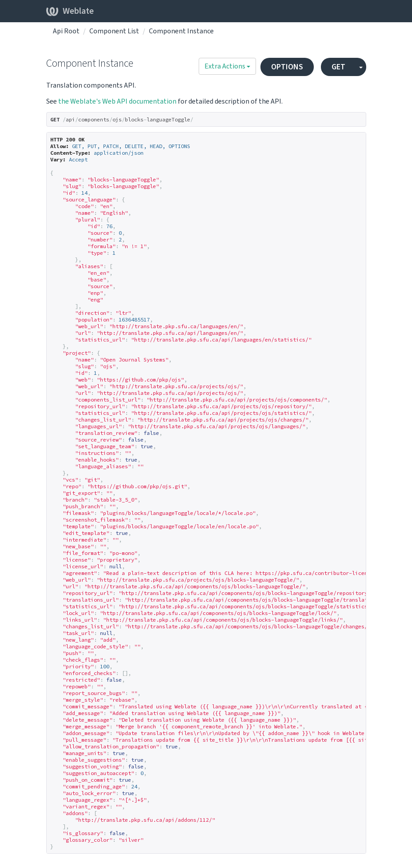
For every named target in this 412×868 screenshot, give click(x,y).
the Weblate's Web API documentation (117, 101)
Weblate (70, 11)
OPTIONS (287, 67)
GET (338, 67)
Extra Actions (227, 66)
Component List (114, 31)
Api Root (66, 31)
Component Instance (181, 31)
